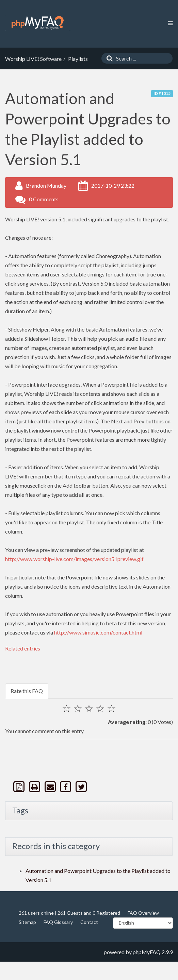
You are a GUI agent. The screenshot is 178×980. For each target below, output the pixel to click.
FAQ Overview (143, 913)
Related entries (23, 648)
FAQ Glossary (58, 922)
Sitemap (27, 922)
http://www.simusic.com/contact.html (98, 632)
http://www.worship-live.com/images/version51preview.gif (74, 559)
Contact (89, 922)
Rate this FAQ (27, 691)
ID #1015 (162, 93)
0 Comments (44, 199)
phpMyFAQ (147, 952)
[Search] (108, 58)
